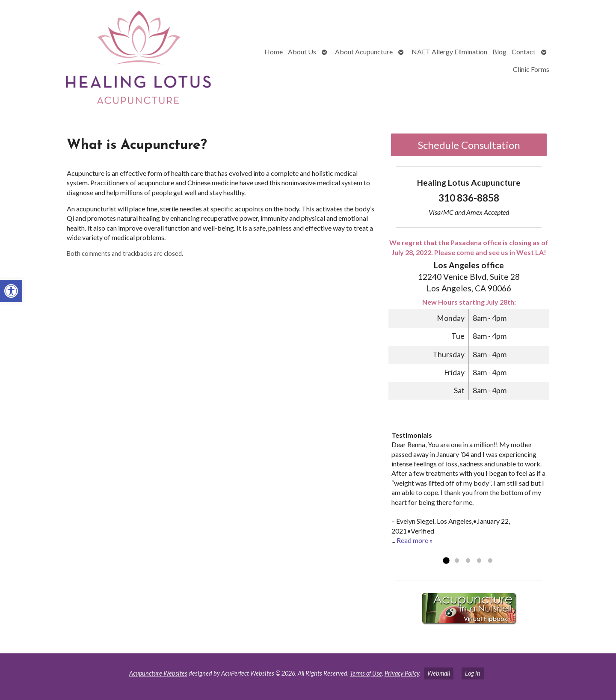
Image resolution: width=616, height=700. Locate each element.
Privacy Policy (402, 673)
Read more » (415, 540)
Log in (473, 673)
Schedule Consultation (469, 145)
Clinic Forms (531, 69)
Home (274, 52)
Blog (499, 52)
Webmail (439, 673)
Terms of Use (366, 673)
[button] (11, 291)
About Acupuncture (364, 52)
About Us (302, 52)
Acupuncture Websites (158, 673)
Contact (524, 52)
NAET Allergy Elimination (449, 52)
